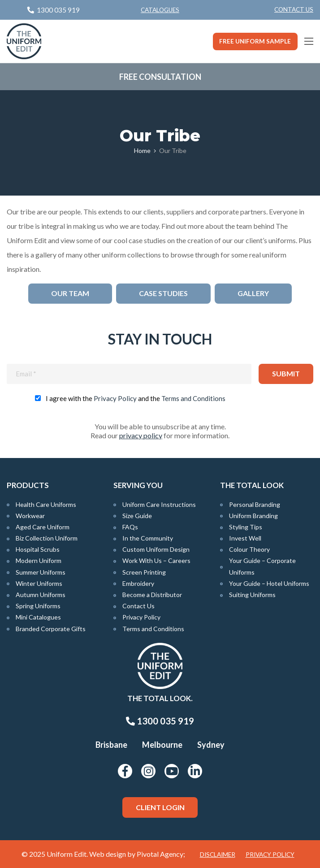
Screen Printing (144, 572)
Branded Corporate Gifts (51, 629)
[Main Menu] (309, 41)
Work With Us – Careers (156, 560)
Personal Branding (255, 504)
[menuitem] (294, 10)
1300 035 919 (160, 721)
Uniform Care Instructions (159, 504)
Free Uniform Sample (255, 41)
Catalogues (160, 10)
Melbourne (162, 745)
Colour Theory (249, 549)
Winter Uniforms (39, 583)
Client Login (160, 807)
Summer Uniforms (41, 572)
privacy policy (141, 435)
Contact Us (294, 9)
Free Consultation (160, 77)
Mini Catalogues (38, 617)
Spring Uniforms (38, 606)
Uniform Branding (253, 516)
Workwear (30, 516)
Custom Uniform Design (156, 549)
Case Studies (163, 293)
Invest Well (245, 538)
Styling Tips (246, 527)
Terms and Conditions (193, 398)
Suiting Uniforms (252, 595)
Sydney (211, 745)
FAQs (130, 527)
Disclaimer (218, 855)
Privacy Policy (115, 398)
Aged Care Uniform (43, 527)
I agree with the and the (136, 398)
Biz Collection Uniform (47, 538)
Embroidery (138, 583)
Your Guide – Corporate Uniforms (262, 566)
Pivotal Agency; (161, 854)
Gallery (253, 293)
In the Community (148, 538)
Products (28, 485)
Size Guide (137, 516)
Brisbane (111, 745)
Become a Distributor (152, 595)
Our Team (70, 293)
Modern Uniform (39, 560)
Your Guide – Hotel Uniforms (269, 583)
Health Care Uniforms (46, 504)
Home (142, 150)
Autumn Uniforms (41, 595)
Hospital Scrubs (38, 549)
